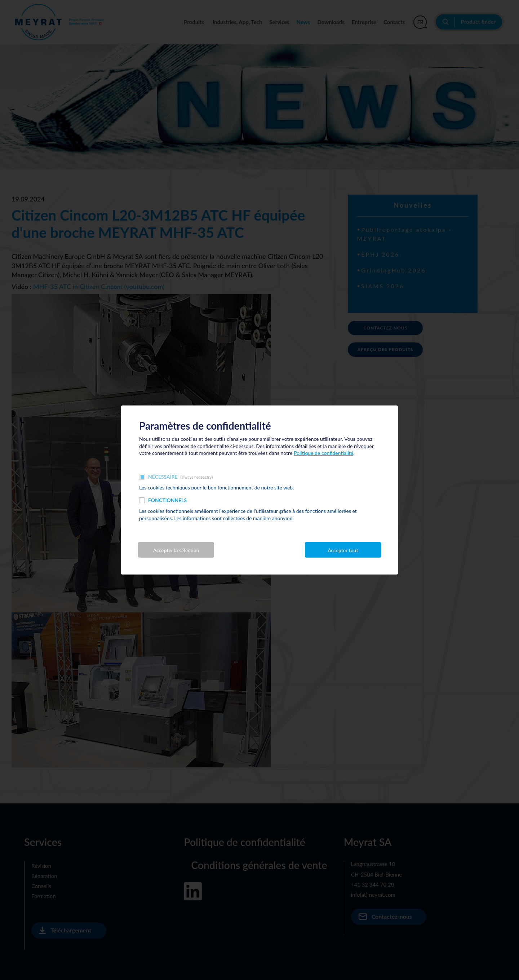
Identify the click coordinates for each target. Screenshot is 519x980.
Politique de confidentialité (323, 453)
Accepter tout (343, 550)
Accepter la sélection (176, 550)
